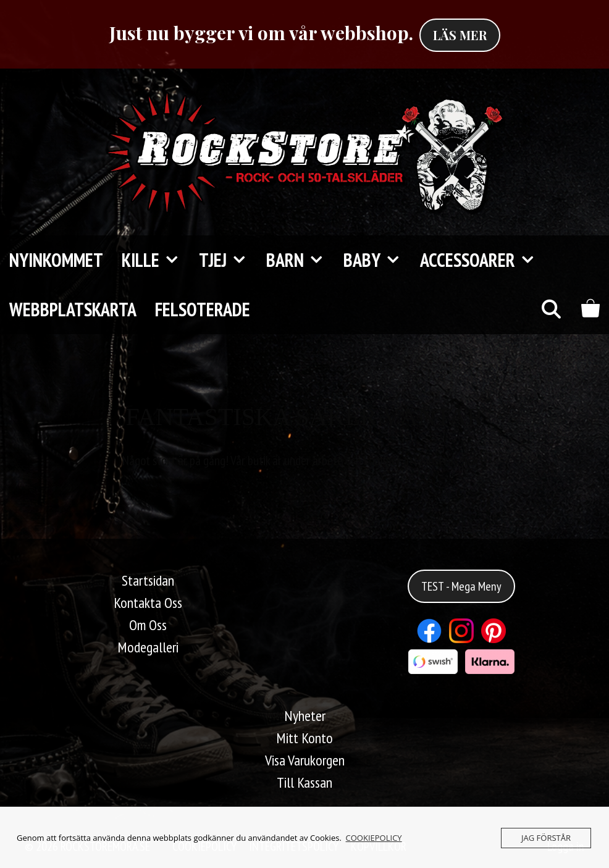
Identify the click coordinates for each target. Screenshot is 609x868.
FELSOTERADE (203, 309)
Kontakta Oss (148, 603)
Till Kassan (304, 782)
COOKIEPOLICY (374, 838)
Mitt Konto (304, 738)
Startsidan (148, 580)
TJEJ (228, 260)
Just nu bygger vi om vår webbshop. (261, 33)
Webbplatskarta (73, 309)
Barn (300, 260)
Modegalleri (148, 647)
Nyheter (305, 716)
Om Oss (148, 625)
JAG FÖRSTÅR (546, 838)
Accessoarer (483, 260)
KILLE (156, 260)
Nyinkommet (56, 260)
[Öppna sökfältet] (551, 310)
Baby (377, 260)
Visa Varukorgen (305, 760)
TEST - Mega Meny (461, 586)
